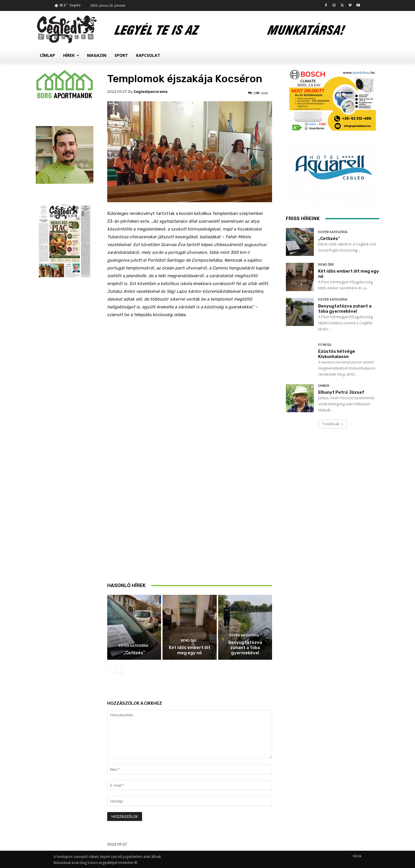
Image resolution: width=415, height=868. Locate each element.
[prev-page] (111, 669)
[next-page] (120, 669)
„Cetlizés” (134, 653)
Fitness (325, 345)
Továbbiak (333, 424)
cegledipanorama (150, 92)
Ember (324, 386)
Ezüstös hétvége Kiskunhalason (337, 354)
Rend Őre (189, 641)
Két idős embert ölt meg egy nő (190, 650)
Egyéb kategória (134, 646)
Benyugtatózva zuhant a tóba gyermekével (245, 648)
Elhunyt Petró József (341, 392)
